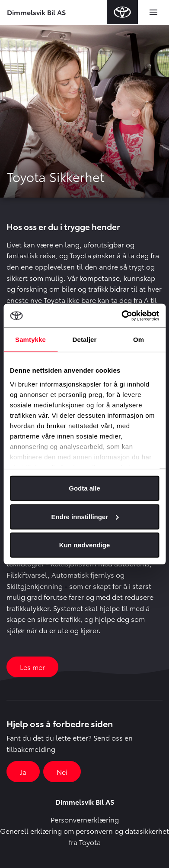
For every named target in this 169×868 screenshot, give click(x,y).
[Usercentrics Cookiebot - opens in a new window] (121, 315)
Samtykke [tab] (30, 340)
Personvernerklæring (85, 819)
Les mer (32, 667)
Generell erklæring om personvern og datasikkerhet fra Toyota (84, 836)
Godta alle (84, 488)
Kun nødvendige (85, 545)
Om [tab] (139, 340)
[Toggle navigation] (153, 12)
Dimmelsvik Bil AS (36, 12)
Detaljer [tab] (85, 340)
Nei (62, 772)
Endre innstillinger (85, 516)
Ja (23, 772)
